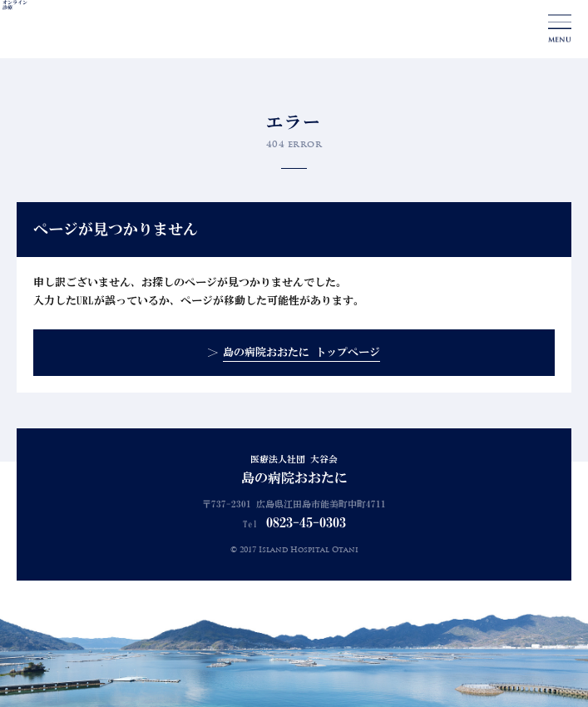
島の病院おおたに (78, 30)
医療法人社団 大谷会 (294, 471)
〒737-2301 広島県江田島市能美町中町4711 (294, 504)
